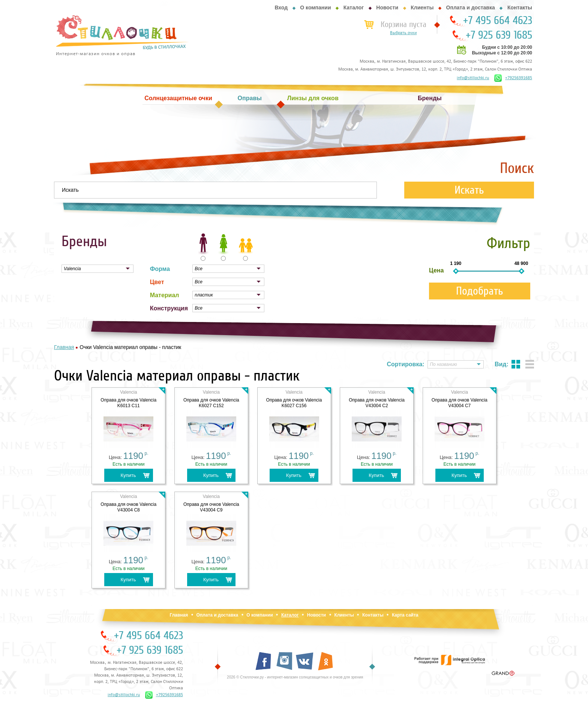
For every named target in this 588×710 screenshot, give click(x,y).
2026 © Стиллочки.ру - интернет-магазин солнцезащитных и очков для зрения (295, 677)
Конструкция (169, 308)
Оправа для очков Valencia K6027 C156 (294, 403)
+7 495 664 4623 (498, 21)
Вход (281, 8)
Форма (160, 269)
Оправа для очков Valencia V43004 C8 (128, 507)
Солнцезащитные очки (178, 98)
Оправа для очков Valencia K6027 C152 (211, 403)
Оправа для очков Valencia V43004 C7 (460, 403)
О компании (315, 8)
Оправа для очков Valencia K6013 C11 (128, 403)
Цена (436, 270)
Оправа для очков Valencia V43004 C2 (377, 403)
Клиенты (422, 8)
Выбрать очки (403, 33)
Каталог (354, 8)
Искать (469, 190)
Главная (179, 615)
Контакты (520, 8)
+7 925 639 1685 (499, 35)
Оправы (250, 98)
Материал (165, 295)
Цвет (157, 282)
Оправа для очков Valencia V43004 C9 (211, 507)
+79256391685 (513, 78)
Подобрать (480, 291)
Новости (387, 8)
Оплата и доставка (471, 8)
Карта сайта (405, 615)
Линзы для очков (313, 98)
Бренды (430, 98)
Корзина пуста (403, 24)
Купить (128, 475)
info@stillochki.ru (473, 78)
